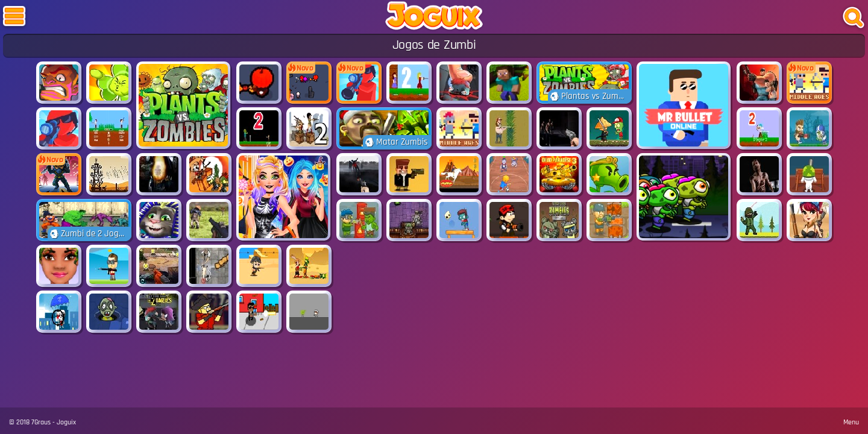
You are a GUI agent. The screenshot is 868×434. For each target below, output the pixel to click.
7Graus (41, 422)
